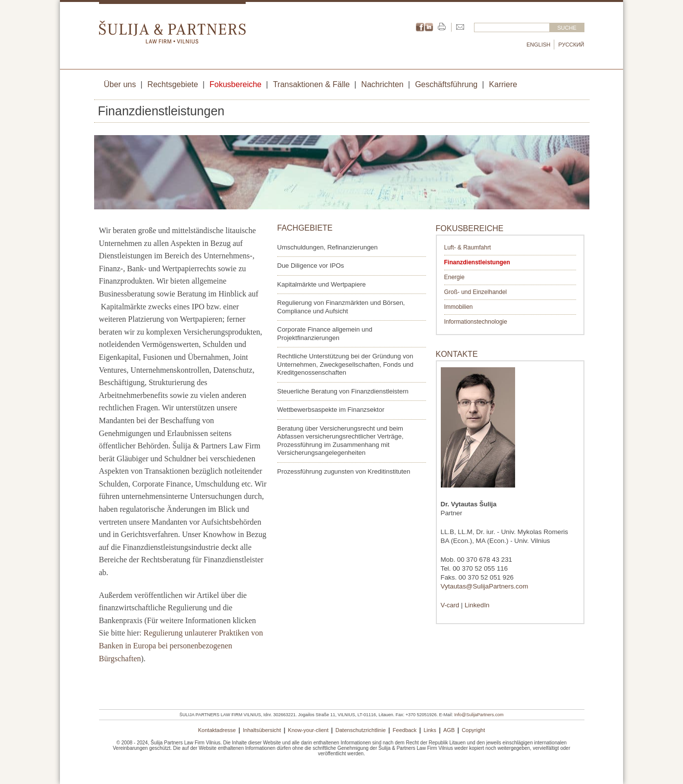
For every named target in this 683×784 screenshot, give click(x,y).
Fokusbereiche (236, 84)
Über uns (120, 84)
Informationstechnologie (476, 322)
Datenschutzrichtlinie (361, 730)
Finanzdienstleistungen (477, 262)
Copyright (473, 730)
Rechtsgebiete (173, 84)
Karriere (503, 84)
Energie (454, 277)
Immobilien (459, 307)
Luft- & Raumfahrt (468, 247)
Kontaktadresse (217, 730)
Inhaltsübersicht (262, 730)
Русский (571, 45)
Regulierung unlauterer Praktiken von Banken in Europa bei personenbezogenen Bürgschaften (181, 645)
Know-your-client (308, 730)
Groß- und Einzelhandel (476, 292)
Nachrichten (382, 84)
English (538, 45)
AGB (449, 730)
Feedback (405, 730)
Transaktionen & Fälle (311, 84)
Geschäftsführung (446, 84)
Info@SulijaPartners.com (479, 715)
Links (430, 730)
